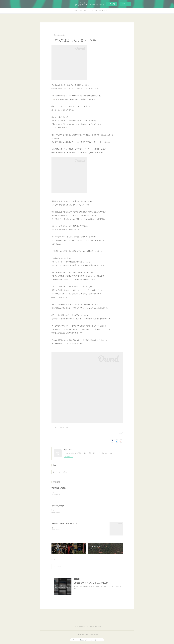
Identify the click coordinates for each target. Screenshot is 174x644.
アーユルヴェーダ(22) (63, 427)
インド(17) (54, 427)
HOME (68, 11)
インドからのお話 (58, 506)
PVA (53, 99)
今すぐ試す (112, 4)
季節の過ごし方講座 (58, 488)
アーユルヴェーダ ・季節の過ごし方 (64, 524)
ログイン (125, 4)
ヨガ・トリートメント (81, 11)
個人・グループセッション (100, 11)
